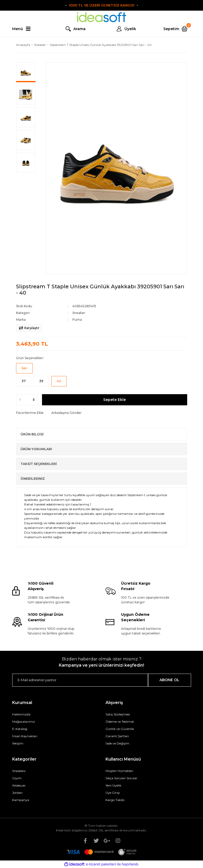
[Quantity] (27, 400)
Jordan (17, 793)
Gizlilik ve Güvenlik (120, 729)
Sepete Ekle (114, 400)
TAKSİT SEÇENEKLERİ (39, 464)
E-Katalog (20, 729)
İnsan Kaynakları (25, 736)
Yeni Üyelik (113, 785)
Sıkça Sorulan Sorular (121, 778)
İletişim (18, 743)
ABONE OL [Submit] (169, 680)
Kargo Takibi (115, 800)
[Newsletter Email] (80, 680)
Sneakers (19, 771)
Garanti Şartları (117, 736)
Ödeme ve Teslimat (120, 722)
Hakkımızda (21, 714)
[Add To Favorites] (30, 413)
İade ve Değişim (117, 743)
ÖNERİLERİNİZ (33, 479)
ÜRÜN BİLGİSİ (32, 434)
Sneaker (79, 313)
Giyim (17, 778)
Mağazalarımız (24, 722)
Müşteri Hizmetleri (119, 771)
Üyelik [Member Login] (130, 29)
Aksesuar (19, 785)
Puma (77, 320)
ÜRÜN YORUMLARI (36, 449)
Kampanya (21, 800)
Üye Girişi (113, 793)
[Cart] (177, 29)
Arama (79, 29)
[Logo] (102, 17)
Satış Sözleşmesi (118, 714)
